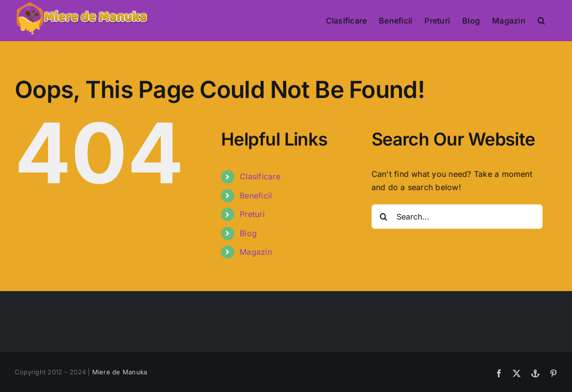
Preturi (252, 214)
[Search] (384, 217)
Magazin (256, 252)
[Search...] (457, 217)
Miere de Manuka (120, 372)
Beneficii (256, 196)
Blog (248, 233)
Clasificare (260, 176)
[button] (541, 21)
